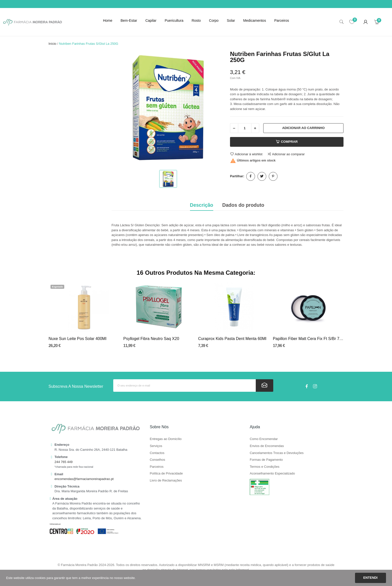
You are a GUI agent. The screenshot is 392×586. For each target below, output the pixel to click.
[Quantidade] (245, 128)
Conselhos (157, 460)
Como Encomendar (264, 439)
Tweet (262, 176)
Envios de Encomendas (267, 446)
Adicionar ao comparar (286, 154)
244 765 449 (63, 462)
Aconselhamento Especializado (272, 473)
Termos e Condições (265, 467)
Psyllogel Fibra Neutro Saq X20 (151, 339)
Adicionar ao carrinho (303, 128)
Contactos (157, 453)
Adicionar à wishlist (246, 154)
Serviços (156, 446)
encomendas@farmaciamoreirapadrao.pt (84, 479)
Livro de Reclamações (166, 480)
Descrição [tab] (202, 205)
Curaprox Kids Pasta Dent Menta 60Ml (232, 339)
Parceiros (157, 467)
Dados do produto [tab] (243, 205)
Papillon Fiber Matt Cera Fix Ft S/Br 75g (308, 339)
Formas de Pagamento (266, 460)
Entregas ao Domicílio (166, 439)
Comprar (287, 142)
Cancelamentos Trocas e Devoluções (277, 453)
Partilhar (251, 176)
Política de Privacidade (166, 473)
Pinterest (273, 176)
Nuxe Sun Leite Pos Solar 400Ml (77, 339)
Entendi (370, 578)
